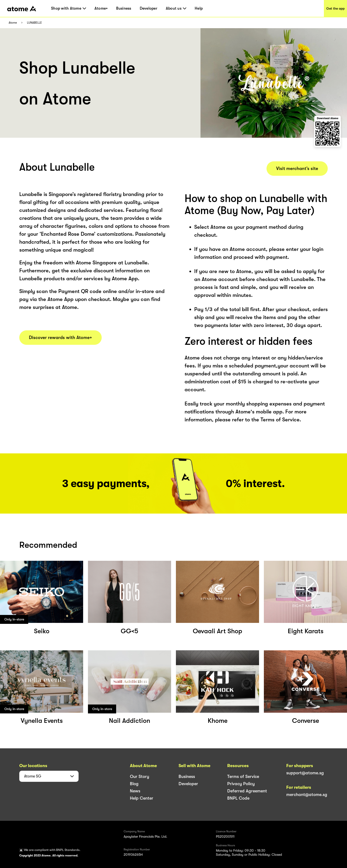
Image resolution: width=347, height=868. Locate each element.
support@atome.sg (305, 773)
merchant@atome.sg (307, 795)
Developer (149, 8)
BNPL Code (238, 798)
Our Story (140, 777)
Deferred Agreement (247, 791)
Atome (13, 23)
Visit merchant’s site (297, 169)
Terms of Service (243, 777)
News (135, 791)
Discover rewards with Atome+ (60, 338)
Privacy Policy (241, 784)
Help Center (142, 798)
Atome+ (101, 8)
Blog (134, 784)
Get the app (335, 8)
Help (199, 8)
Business (124, 8)
